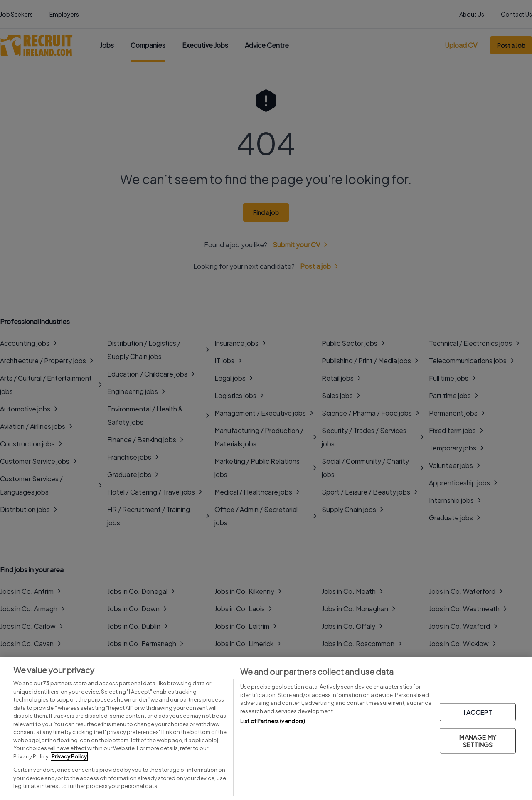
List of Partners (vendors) (273, 721)
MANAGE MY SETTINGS (478, 740)
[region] (266, 728)
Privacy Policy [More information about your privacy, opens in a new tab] (69, 756)
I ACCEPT (478, 712)
